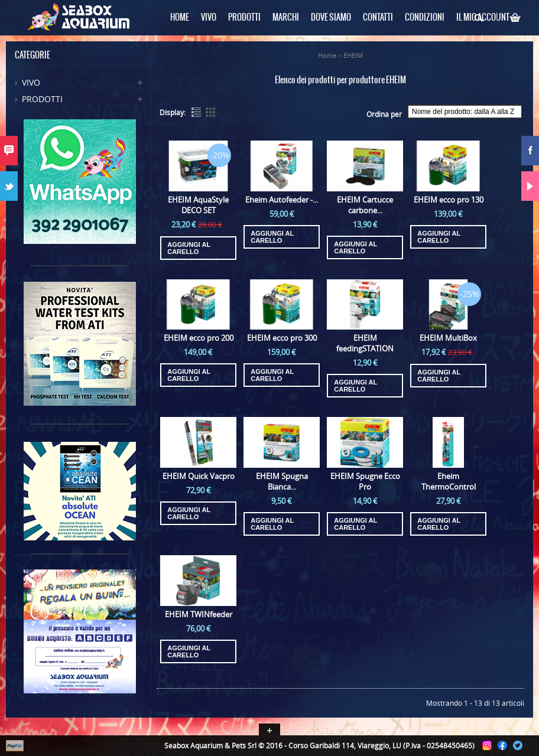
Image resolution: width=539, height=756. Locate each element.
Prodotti (42, 99)
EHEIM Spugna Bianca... (282, 481)
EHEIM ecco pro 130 (449, 200)
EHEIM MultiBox (448, 338)
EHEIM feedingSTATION (365, 343)
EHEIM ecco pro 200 (199, 338)
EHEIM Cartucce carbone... (365, 205)
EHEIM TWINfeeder (199, 614)
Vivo (31, 82)
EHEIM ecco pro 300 (282, 338)
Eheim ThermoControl (449, 481)
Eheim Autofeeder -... (282, 200)
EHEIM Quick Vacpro (199, 476)
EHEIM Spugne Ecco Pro (365, 481)
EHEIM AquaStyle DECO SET (198, 205)
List (196, 112)
